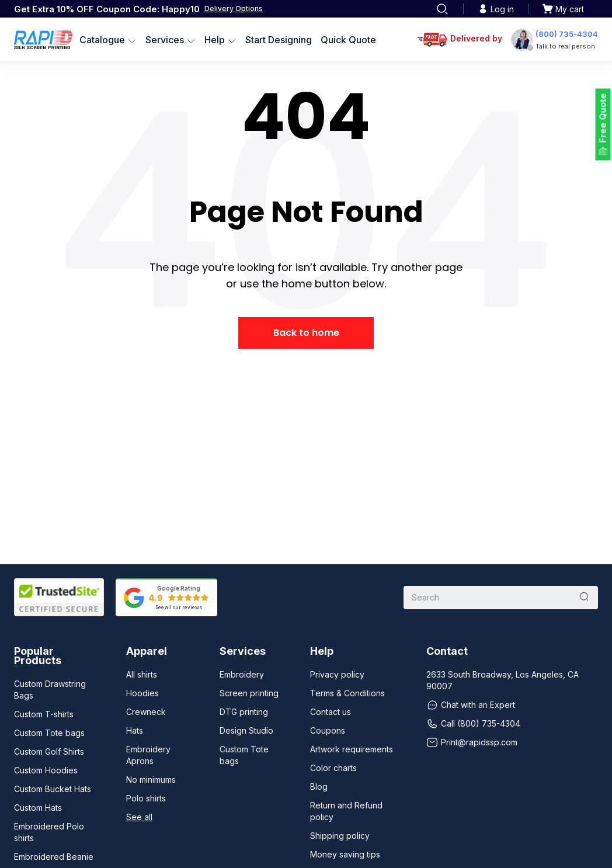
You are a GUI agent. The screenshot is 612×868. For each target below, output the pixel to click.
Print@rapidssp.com (472, 742)
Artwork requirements (352, 749)
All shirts (142, 674)
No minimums (151, 780)
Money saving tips (345, 854)
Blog (319, 787)
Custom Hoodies (46, 770)
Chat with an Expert (471, 705)
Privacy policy (337, 674)
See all (139, 817)
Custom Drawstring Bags (50, 690)
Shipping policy (340, 836)
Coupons (328, 730)
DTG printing (244, 712)
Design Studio (246, 730)
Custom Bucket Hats (53, 789)
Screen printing (249, 693)
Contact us (331, 712)
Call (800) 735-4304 (473, 724)
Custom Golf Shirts (49, 751)
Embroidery (242, 674)
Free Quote (603, 118)
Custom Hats (38, 808)
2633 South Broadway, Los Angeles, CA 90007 (503, 680)
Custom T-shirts (44, 714)
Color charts (333, 768)
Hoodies (142, 693)
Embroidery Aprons (148, 755)
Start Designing (279, 40)
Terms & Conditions (347, 693)
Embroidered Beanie (54, 857)
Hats (135, 730)
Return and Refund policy (346, 811)
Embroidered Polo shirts (49, 832)
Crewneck (146, 712)
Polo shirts (146, 798)
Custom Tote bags (49, 733)
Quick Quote (348, 40)
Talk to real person (565, 46)
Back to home (306, 333)
